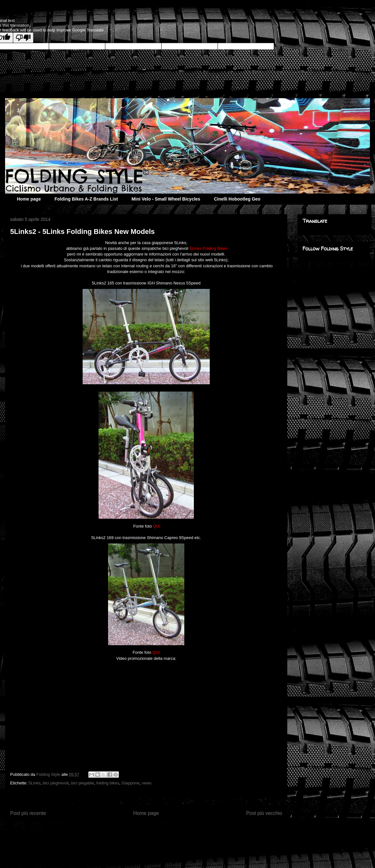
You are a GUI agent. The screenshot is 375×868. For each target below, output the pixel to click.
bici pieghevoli (56, 783)
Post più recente (28, 813)
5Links (35, 783)
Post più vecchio (264, 813)
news (147, 783)
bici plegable (83, 783)
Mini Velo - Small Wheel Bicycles (166, 199)
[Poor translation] (23, 38)
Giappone (131, 783)
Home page (29, 199)
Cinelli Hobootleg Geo (237, 199)
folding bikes (108, 783)
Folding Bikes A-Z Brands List (86, 199)
